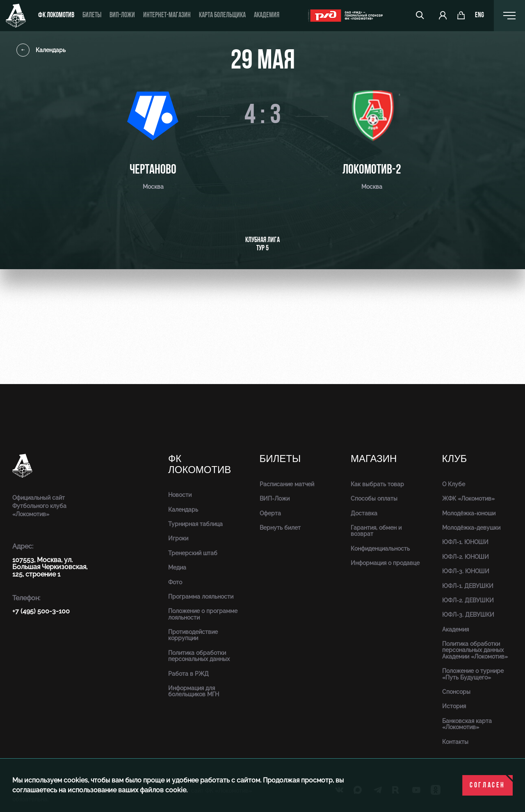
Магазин (374, 459)
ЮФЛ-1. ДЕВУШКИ (468, 586)
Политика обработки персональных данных (199, 656)
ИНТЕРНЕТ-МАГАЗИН (167, 15)
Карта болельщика (222, 15)
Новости (180, 495)
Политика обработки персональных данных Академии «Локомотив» (475, 650)
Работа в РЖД (188, 674)
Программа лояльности (201, 597)
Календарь (41, 50)
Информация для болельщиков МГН (194, 691)
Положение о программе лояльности (203, 614)
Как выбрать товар (377, 484)
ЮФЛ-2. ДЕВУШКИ (468, 600)
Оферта (270, 513)
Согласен (487, 786)
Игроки (178, 538)
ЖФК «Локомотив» (468, 499)
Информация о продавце (385, 563)
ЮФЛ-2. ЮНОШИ (466, 557)
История (454, 706)
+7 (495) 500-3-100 (41, 611)
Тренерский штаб (193, 553)
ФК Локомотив (56, 15)
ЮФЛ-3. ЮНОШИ (466, 571)
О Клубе (454, 484)
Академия (267, 15)
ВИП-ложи (122, 15)
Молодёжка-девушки (471, 528)
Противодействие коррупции (193, 635)
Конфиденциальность (380, 549)
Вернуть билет (280, 528)
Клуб (455, 459)
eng (479, 16)
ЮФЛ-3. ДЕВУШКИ (468, 615)
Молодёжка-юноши (469, 513)
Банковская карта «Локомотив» (467, 724)
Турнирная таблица (195, 524)
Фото (175, 582)
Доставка (364, 513)
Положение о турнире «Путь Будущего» (473, 674)
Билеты (92, 15)
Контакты (455, 742)
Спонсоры (456, 692)
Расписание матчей (287, 484)
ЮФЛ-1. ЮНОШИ (465, 542)
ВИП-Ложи (275, 499)
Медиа (177, 567)
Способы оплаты (374, 499)
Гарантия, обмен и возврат (376, 531)
